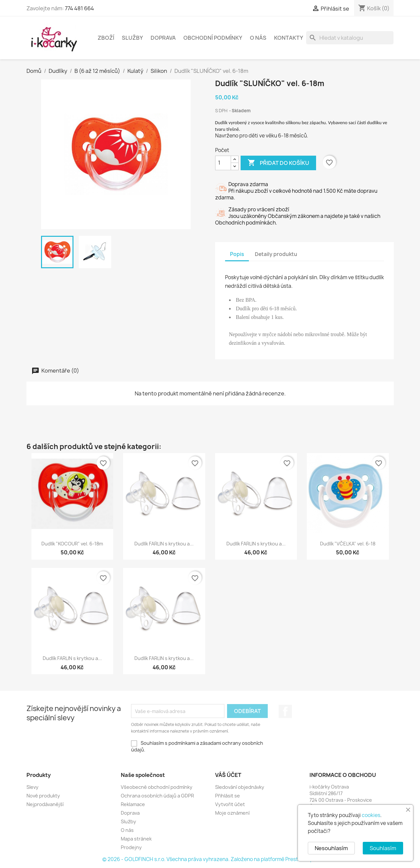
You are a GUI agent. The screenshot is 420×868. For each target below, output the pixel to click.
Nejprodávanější (45, 804)
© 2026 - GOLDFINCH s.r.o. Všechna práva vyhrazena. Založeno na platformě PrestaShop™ (210, 859)
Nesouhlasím (331, 848)
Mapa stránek (136, 839)
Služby (132, 38)
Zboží (106, 38)
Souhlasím (383, 848)
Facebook (285, 711)
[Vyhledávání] (350, 38)
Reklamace (133, 804)
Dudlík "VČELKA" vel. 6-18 (348, 544)
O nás (258, 38)
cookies (371, 815)
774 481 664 (79, 8)
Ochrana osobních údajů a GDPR (157, 796)
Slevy (32, 787)
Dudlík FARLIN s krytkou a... (164, 544)
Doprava (163, 38)
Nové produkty (43, 796)
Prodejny (131, 847)
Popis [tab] (237, 254)
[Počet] (223, 163)
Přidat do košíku (278, 163)
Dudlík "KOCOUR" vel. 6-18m (72, 544)
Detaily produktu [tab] (276, 254)
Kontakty (289, 38)
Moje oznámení (232, 813)
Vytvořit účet (230, 804)
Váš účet (228, 775)
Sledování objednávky (240, 787)
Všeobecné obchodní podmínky (157, 787)
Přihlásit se (228, 796)
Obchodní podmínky (213, 38)
